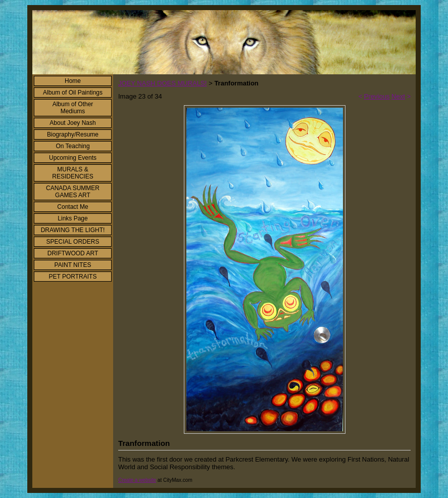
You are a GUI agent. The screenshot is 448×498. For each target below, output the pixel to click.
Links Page (72, 218)
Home (73, 81)
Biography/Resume (73, 134)
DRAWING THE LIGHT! (73, 230)
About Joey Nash (72, 123)
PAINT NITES (73, 265)
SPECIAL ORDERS (73, 242)
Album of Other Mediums (73, 108)
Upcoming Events (73, 158)
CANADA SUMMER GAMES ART (73, 192)
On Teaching (72, 146)
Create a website (137, 480)
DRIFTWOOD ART (73, 253)
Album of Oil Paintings (73, 93)
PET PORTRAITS (73, 277)
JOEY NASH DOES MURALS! (162, 83)
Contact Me (72, 207)
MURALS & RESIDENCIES (72, 173)
